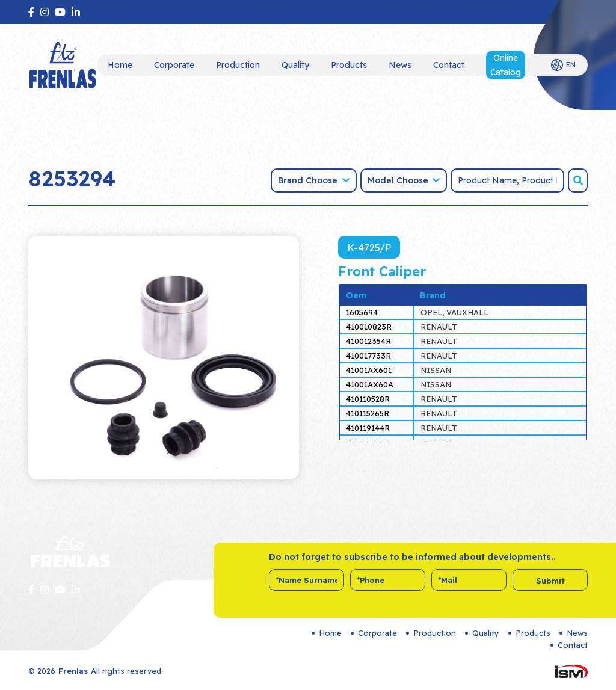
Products (349, 65)
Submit (550, 581)
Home (120, 65)
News (400, 65)
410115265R (368, 413)
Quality (295, 65)
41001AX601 (369, 370)
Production (238, 65)
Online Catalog (506, 65)
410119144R (368, 428)
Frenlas (73, 671)
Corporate (174, 65)
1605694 (362, 312)
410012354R (368, 341)
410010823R (369, 327)
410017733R (368, 356)
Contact (449, 65)
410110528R (368, 399)
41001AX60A (370, 384)
